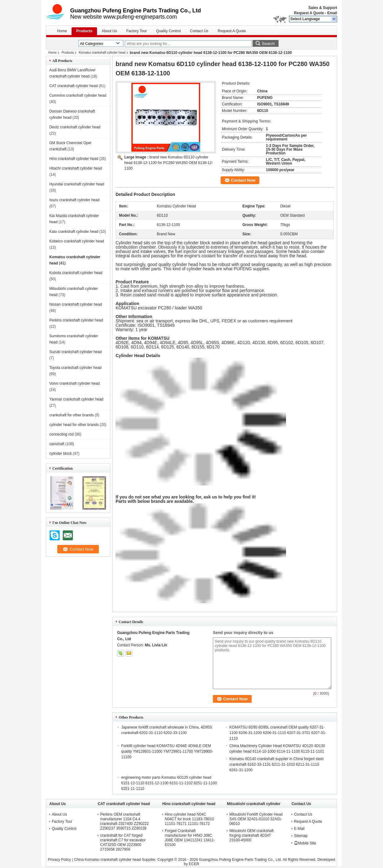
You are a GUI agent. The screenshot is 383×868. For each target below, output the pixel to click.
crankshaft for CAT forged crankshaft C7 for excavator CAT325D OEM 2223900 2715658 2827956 (123, 842)
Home (62, 31)
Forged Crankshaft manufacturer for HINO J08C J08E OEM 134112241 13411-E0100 (190, 838)
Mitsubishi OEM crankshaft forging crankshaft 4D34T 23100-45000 (251, 835)
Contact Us (199, 31)
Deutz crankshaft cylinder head (75, 127)
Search (268, 44)
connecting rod (62, 434)
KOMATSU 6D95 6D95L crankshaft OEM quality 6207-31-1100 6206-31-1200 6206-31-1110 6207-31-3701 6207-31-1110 (278, 733)
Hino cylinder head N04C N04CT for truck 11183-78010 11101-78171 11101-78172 (189, 819)
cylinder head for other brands (74, 425)
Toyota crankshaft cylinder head (75, 368)
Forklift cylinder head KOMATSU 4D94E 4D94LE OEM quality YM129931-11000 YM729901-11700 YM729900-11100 (167, 751)
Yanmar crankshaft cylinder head (76, 399)
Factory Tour (136, 31)
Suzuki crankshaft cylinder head (75, 352)
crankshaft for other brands (71, 415)
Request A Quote (309, 13)
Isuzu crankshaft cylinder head (74, 200)
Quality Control (168, 31)
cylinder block (61, 454)
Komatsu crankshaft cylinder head (102, 53)
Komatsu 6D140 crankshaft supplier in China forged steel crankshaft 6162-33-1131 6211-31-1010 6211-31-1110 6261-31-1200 (276, 764)
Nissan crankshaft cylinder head (76, 304)
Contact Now (243, 180)
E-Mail (299, 829)
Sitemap (301, 836)
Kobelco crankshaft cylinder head (77, 241)
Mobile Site (305, 843)
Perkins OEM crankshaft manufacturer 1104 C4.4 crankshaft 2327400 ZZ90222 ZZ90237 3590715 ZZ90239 (124, 821)
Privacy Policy (59, 860)
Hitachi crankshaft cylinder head (76, 168)
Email (332, 13)
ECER (194, 864)
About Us (109, 31)
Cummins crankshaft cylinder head (78, 95)
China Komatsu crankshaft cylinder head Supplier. (116, 860)
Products (84, 31)
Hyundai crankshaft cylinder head (77, 184)
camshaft (57, 444)
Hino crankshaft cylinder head (74, 159)
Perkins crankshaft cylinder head (76, 320)
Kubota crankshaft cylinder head (76, 273)
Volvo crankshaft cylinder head (75, 383)
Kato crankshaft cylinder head (74, 232)
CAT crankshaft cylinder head (73, 86)
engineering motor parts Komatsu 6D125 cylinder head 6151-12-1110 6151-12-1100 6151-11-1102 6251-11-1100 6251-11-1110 (169, 783)
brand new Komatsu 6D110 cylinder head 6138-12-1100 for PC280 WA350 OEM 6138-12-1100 (169, 163)
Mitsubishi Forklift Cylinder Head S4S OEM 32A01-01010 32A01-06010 (256, 819)
